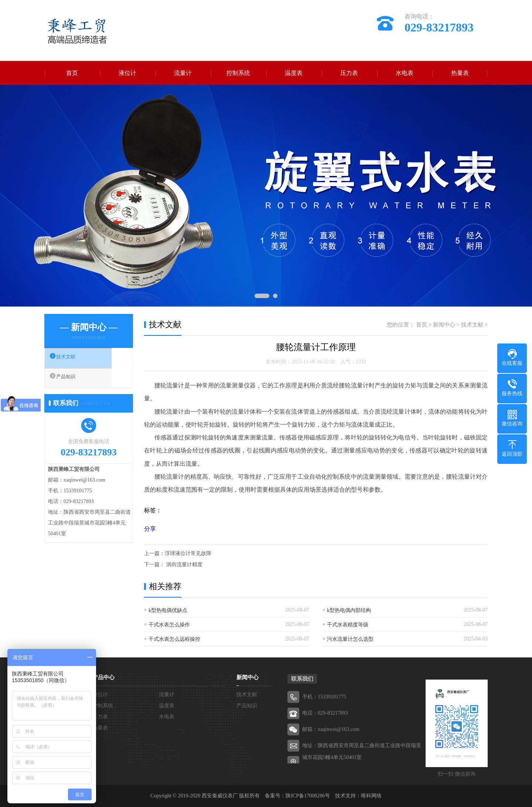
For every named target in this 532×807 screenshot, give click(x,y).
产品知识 (73, 381)
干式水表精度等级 (348, 625)
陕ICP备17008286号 (308, 796)
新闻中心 (444, 325)
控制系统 (238, 73)
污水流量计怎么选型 (350, 639)
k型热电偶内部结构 (349, 610)
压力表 (349, 73)
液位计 (127, 73)
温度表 (294, 73)
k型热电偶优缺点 (168, 610)
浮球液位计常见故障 (188, 553)
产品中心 (103, 677)
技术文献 (73, 359)
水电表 (405, 73)
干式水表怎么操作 (169, 625)
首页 (72, 73)
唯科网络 (371, 796)
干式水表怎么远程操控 (174, 639)
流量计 (183, 73)
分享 (150, 529)
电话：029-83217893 (325, 713)
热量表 (460, 73)
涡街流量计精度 (184, 565)
